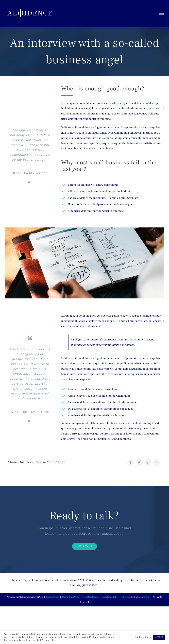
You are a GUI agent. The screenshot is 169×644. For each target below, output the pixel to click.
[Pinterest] (156, 462)
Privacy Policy (52, 597)
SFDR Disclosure (90, 597)
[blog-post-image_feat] (84, 229)
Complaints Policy (110, 597)
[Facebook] (131, 462)
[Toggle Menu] (162, 13)
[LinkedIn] (148, 462)
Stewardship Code (71, 597)
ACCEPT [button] (159, 637)
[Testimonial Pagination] (29, 182)
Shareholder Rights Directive (136, 597)
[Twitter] (139, 462)
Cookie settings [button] (143, 637)
